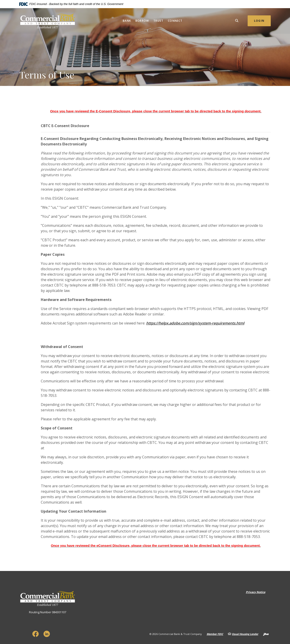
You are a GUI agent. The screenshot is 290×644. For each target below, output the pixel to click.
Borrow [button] (142, 21)
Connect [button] (175, 21)
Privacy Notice (256, 592)
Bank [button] (127, 21)
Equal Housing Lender (245, 634)
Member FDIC (215, 634)
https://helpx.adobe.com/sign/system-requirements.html (195, 323)
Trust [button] (158, 21)
